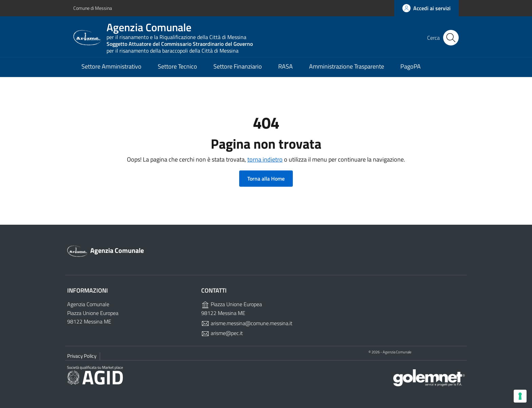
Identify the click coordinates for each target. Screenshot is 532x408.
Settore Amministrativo (111, 66)
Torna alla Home (266, 179)
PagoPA (411, 66)
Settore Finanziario (238, 66)
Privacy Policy (82, 356)
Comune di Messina (93, 8)
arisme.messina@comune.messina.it (247, 323)
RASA (286, 66)
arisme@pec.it (222, 333)
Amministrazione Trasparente (347, 66)
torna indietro (265, 159)
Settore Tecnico (177, 66)
